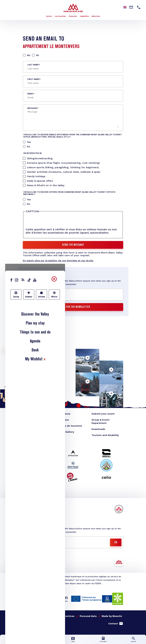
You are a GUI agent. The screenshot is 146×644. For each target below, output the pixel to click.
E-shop (27, 420)
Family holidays (36, 176)
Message (32, 108)
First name (33, 79)
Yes (29, 142)
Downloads (98, 429)
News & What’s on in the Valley (46, 185)
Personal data (88, 616)
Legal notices (66, 616)
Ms (29, 55)
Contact (113, 624)
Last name (33, 65)
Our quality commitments (38, 616)
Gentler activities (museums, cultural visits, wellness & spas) (64, 172)
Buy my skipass (33, 511)
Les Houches (60, 16)
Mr (38, 55)
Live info (43, 641)
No (29, 146)
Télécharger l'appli (36, 564)
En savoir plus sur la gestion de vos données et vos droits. (58, 260)
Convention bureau (35, 426)
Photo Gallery (66, 432)
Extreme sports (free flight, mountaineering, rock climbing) (63, 163)
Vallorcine (96, 16)
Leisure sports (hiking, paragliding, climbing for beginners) (63, 167)
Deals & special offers (40, 181)
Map (73, 641)
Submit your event (103, 414)
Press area (64, 414)
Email (30, 94)
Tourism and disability (105, 435)
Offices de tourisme (70, 426)
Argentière (84, 16)
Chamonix (73, 16)
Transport (103, 641)
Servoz (49, 16)
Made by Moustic (112, 616)
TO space (63, 420)
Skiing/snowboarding (40, 158)
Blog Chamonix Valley (36, 414)
